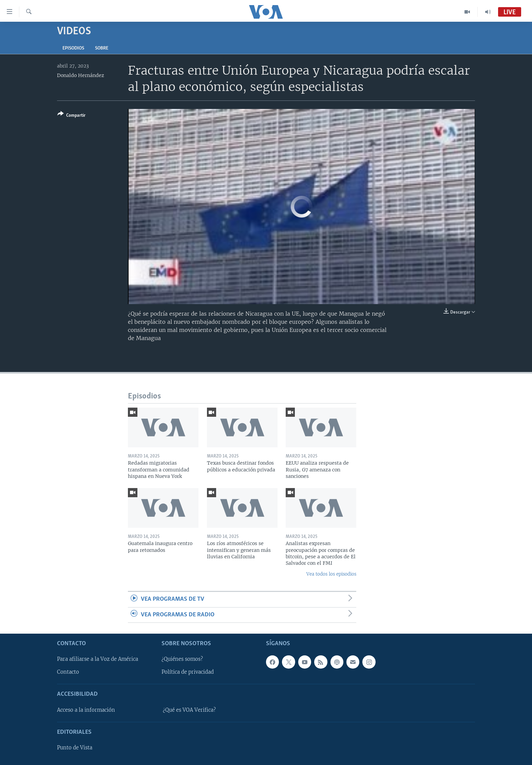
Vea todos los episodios (331, 574)
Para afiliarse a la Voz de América (98, 659)
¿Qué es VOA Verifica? (189, 710)
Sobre (102, 48)
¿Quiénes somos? (182, 659)
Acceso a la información (86, 710)
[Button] (71, 116)
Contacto (68, 672)
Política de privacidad (188, 672)
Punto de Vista (75, 748)
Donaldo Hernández (81, 75)
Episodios (73, 48)
